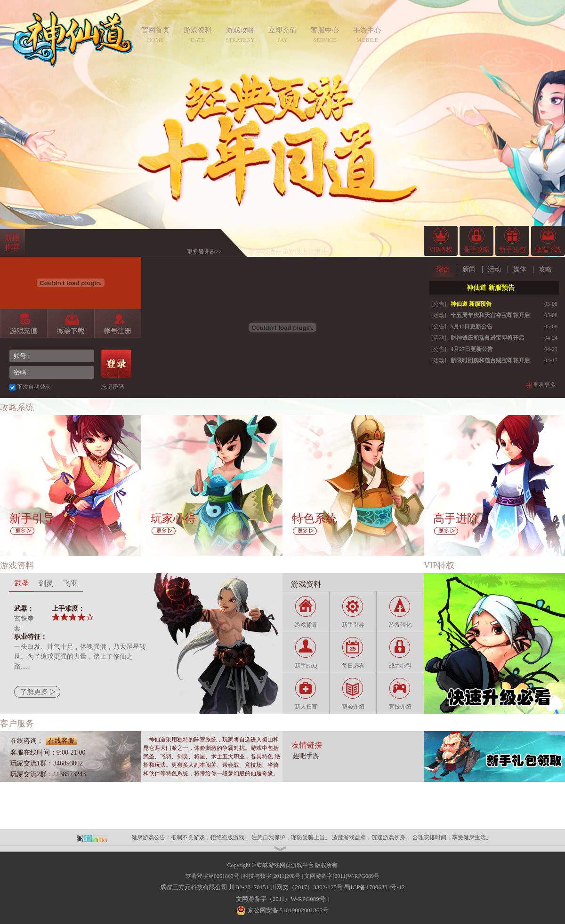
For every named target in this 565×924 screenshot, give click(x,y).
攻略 (545, 270)
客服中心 (325, 30)
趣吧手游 (306, 756)
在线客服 (61, 741)
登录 (116, 364)
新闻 (469, 270)
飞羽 (71, 583)
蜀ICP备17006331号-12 (375, 887)
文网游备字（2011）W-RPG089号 (281, 899)
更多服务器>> (204, 252)
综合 (443, 270)
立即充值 (282, 30)
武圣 (22, 583)
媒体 (520, 270)
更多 (23, 531)
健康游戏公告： (151, 837)
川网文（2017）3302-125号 (307, 887)
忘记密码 (113, 387)
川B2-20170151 (249, 887)
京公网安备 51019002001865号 (287, 910)
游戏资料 (198, 30)
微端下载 (70, 323)
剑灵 (46, 583)
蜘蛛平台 (97, 837)
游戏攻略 (240, 30)
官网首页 (155, 30)
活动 (494, 270)
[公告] (439, 304)
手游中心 (367, 30)
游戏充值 (23, 323)
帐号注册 (117, 323)
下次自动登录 (34, 387)
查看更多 (544, 385)
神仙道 (73, 45)
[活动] (439, 315)
